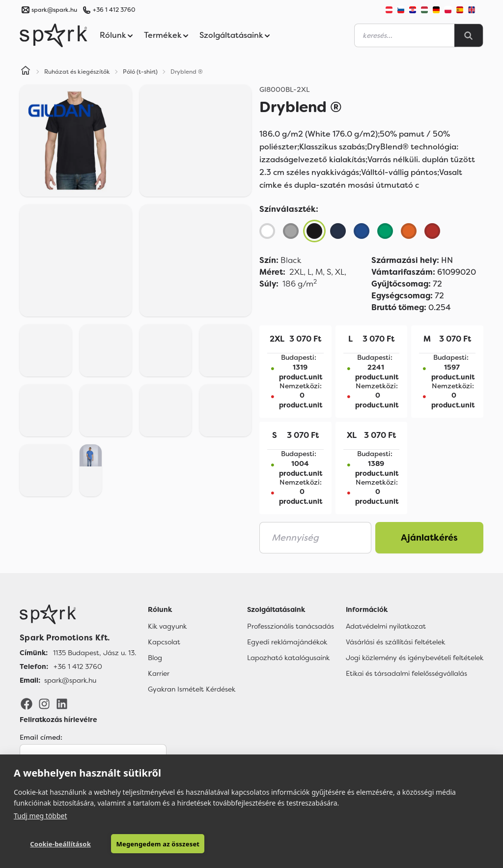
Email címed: (41, 737)
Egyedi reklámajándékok (287, 642)
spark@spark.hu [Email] (70, 680)
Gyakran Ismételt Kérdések (192, 689)
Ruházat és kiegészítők (77, 72)
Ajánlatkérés (429, 538)
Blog (155, 658)
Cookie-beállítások (60, 844)
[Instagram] (44, 703)
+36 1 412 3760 (114, 10)
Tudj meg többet (41, 816)
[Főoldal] (78, 614)
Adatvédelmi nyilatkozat (386, 626)
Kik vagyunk (167, 626)
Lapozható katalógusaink (288, 658)
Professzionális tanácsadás (291, 626)
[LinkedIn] (62, 703)
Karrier (159, 673)
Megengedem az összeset (158, 844)
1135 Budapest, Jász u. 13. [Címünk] (95, 653)
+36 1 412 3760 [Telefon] (78, 666)
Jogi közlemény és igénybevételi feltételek (415, 658)
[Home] (26, 72)
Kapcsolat (164, 642)
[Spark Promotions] (54, 35)
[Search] (469, 35)
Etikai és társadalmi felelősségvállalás (406, 673)
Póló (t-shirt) (140, 72)
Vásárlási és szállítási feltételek (395, 642)
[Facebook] (27, 703)
